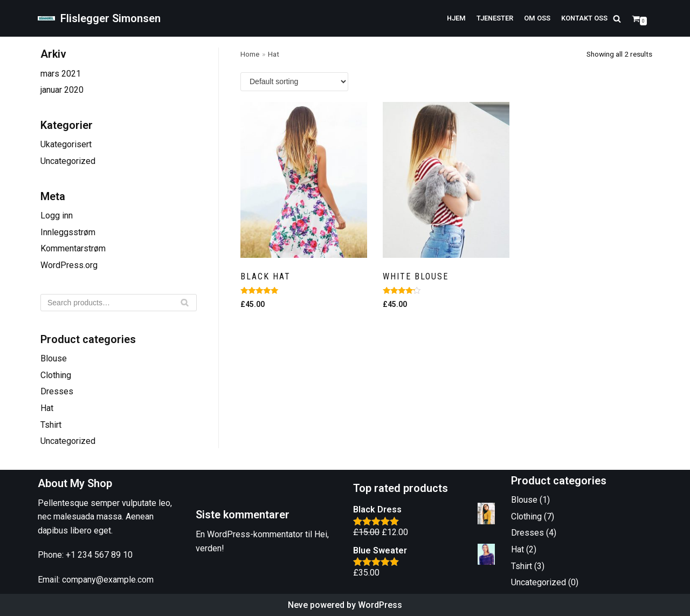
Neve (298, 605)
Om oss (537, 18)
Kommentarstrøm (73, 248)
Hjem (456, 18)
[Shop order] (294, 82)
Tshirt (51, 425)
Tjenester (495, 18)
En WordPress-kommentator (249, 534)
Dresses (57, 391)
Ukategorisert (66, 144)
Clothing (56, 375)
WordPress (380, 605)
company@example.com (108, 580)
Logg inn (57, 215)
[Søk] (119, 303)
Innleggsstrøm (68, 232)
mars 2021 (61, 74)
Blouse (54, 358)
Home (250, 54)
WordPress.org (69, 265)
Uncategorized (68, 161)
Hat (47, 408)
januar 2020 (62, 90)
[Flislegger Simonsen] (99, 18)
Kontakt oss (584, 18)
